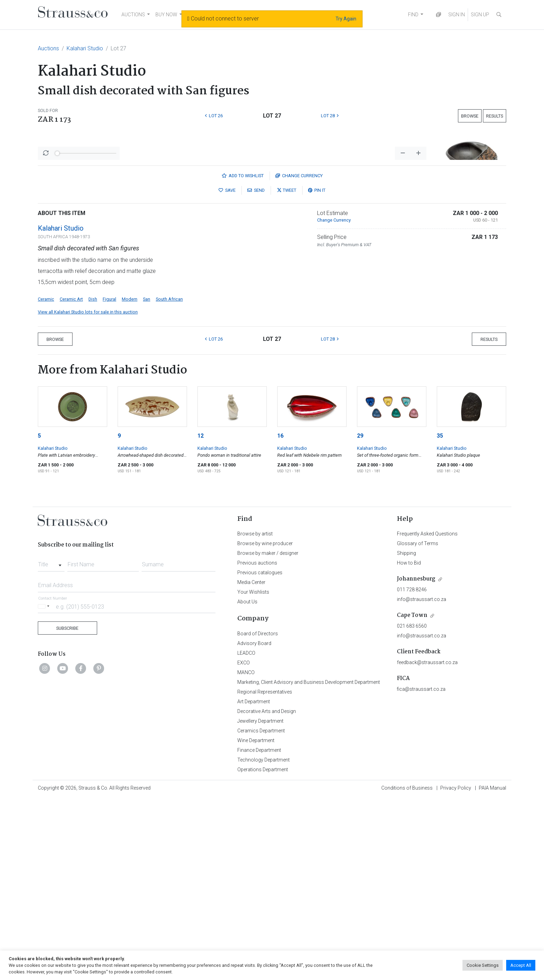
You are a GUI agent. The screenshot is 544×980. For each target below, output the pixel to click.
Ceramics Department (261, 912)
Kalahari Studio (85, 48)
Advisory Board (254, 825)
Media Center (251, 764)
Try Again (346, 19)
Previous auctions (257, 745)
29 (360, 617)
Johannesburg (416, 761)
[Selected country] (45, 788)
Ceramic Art (71, 481)
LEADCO (246, 835)
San (147, 481)
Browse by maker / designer (268, 735)
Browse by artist (255, 715)
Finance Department (259, 932)
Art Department (254, 883)
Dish (93, 481)
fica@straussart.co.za (421, 871)
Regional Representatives (265, 874)
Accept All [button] (521, 965)
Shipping (406, 735)
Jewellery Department (260, 903)
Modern (130, 481)
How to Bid (409, 745)
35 (440, 617)
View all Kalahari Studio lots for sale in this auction (88, 494)
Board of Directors (258, 815)
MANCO (246, 854)
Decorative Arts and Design (267, 893)
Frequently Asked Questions (427, 715)
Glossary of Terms (418, 725)
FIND (413, 15)
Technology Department (263, 942)
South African (169, 481)
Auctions (48, 48)
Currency (299, 357)
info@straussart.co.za (422, 781)
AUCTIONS (133, 15)
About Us (247, 783)
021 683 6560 (412, 808)
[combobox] (51, 744)
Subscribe (67, 810)
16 (280, 617)
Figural (109, 481)
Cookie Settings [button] (483, 965)
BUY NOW (166, 15)
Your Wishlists (253, 774)
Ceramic (46, 481)
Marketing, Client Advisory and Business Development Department (309, 864)
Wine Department (256, 922)
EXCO (244, 844)
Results (495, 116)
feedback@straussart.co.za (427, 844)
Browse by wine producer (265, 725)
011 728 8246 (412, 771)
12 (201, 617)
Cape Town (412, 797)
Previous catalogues (260, 754)
